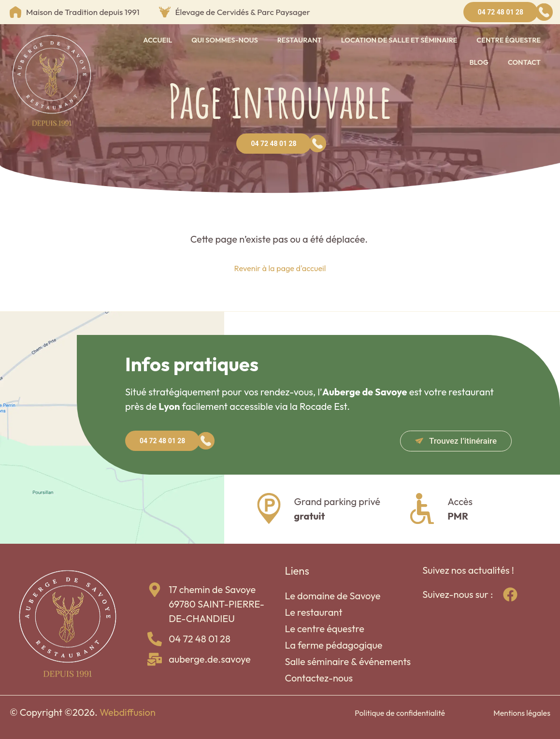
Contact (524, 62)
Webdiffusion (128, 712)
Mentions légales (522, 713)
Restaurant (300, 40)
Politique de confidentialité (400, 713)
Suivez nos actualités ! (468, 570)
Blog (479, 62)
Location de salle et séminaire (399, 40)
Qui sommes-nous (224, 40)
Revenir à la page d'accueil (280, 268)
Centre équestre (509, 40)
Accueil (158, 40)
